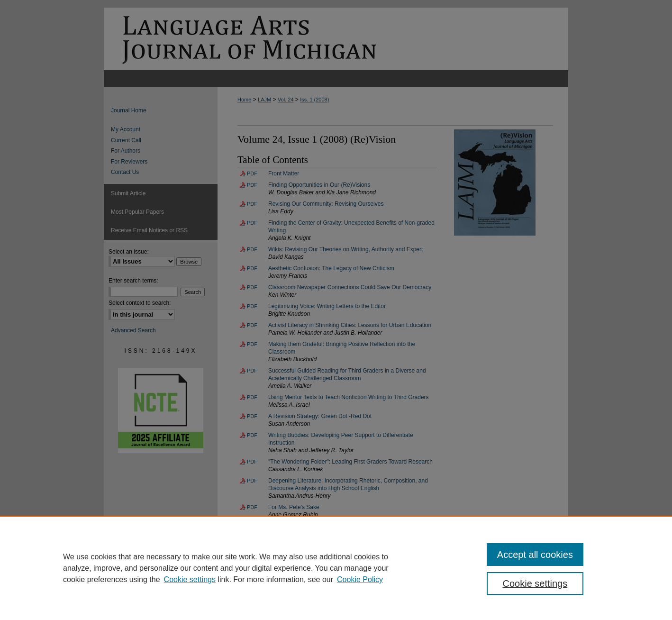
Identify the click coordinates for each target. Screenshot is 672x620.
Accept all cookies (535, 555)
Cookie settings (190, 579)
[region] (336, 568)
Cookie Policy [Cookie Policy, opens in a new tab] (360, 579)
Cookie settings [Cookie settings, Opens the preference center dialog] (535, 584)
